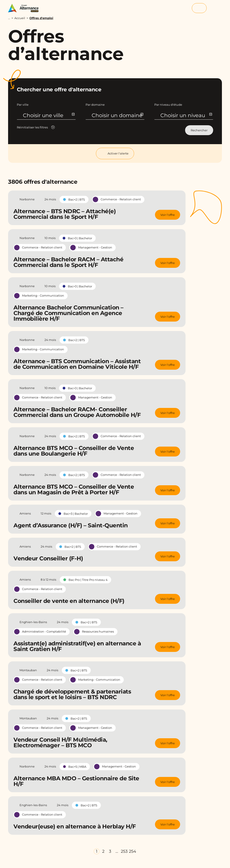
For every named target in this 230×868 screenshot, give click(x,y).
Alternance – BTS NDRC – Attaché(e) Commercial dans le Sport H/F (65, 214)
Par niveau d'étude (168, 105)
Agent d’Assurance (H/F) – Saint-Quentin (71, 525)
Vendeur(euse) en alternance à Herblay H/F (75, 826)
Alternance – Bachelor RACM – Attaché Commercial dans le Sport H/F (68, 262)
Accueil (20, 18)
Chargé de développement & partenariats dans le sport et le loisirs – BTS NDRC (72, 694)
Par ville (23, 105)
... (9, 18)
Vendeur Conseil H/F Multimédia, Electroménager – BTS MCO (60, 742)
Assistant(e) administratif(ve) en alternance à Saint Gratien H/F (77, 646)
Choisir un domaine (117, 115)
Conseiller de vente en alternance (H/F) (69, 601)
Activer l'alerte (115, 153)
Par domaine (95, 105)
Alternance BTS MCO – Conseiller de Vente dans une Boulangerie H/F (74, 451)
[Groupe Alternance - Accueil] (25, 8)
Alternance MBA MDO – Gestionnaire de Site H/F (76, 781)
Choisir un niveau (186, 115)
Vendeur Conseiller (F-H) (48, 558)
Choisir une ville (49, 115)
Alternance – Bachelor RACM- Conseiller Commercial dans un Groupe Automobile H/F (77, 412)
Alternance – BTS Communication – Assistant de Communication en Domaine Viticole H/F (77, 364)
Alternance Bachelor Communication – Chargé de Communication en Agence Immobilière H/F (69, 313)
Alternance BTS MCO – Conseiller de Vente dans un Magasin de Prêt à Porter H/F (74, 489)
